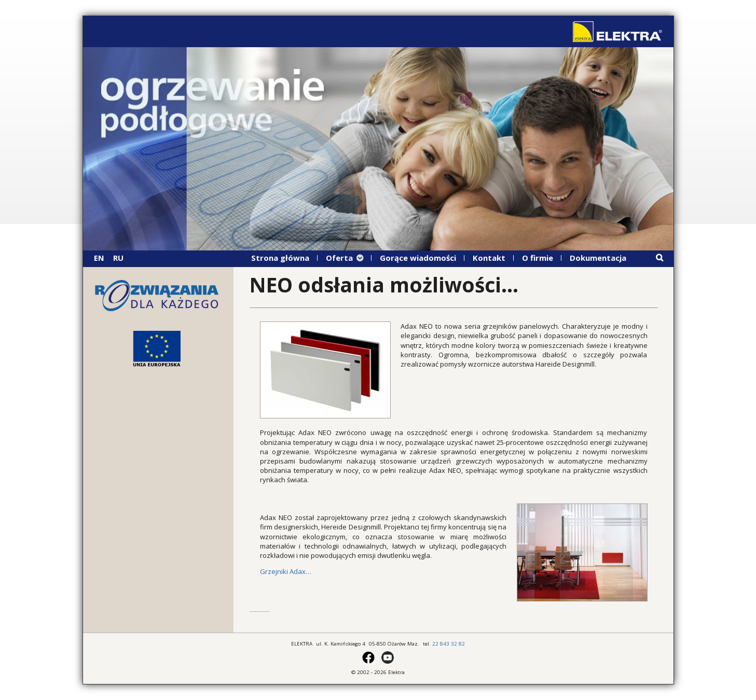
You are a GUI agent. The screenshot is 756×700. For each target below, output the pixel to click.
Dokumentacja (598, 258)
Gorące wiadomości (418, 258)
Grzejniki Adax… (286, 571)
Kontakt (489, 258)
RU (118, 258)
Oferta (339, 258)
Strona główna (280, 258)
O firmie (538, 258)
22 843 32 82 (449, 644)
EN (99, 258)
